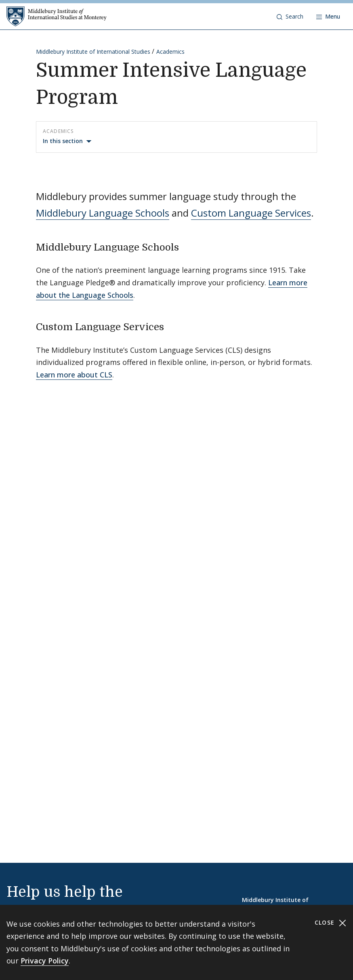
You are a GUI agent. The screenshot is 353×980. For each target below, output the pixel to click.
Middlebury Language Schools (103, 213)
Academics (170, 52)
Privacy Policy (45, 961)
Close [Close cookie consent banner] (331, 923)
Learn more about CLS (74, 375)
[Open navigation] (328, 17)
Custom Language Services (251, 213)
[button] (290, 17)
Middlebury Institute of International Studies (93, 52)
